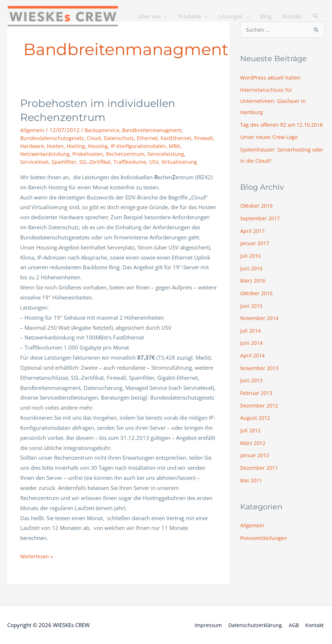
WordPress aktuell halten (271, 78)
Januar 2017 (255, 251)
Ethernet (148, 138)
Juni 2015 (252, 311)
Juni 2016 (252, 275)
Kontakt (292, 40)
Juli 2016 (251, 263)
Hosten (56, 146)
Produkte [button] (190, 40)
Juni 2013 (252, 384)
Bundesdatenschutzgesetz (52, 138)
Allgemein (32, 130)
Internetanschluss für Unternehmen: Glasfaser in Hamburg (273, 100)
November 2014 (261, 324)
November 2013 (261, 372)
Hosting (78, 146)
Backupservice (103, 130)
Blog (266, 40)
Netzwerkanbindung (45, 153)
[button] (316, 40)
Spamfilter (65, 161)
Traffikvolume (134, 161)
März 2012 (254, 445)
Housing (100, 146)
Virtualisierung (185, 161)
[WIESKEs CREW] (68, 17)
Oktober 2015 (258, 299)
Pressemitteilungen (264, 539)
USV (159, 161)
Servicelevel (35, 161)
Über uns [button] (149, 40)
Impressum (206, 624)
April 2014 (253, 360)
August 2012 (256, 421)
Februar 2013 (257, 396)
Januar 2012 (255, 457)
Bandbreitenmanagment (154, 130)
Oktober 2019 (258, 214)
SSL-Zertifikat (97, 161)
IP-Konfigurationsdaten (142, 146)
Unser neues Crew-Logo (270, 147)
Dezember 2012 (260, 409)
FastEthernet (177, 138)
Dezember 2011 (260, 469)
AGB (293, 624)
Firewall (205, 138)
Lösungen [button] (231, 40)
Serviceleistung (168, 153)
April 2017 (253, 239)
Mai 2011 (252, 482)
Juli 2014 (251, 336)
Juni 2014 (252, 348)
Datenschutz (120, 138)
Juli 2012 (251, 433)
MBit (179, 146)
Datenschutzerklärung (254, 624)
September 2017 (261, 226)
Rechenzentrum (127, 153)
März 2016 (254, 287)
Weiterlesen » (37, 555)
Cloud (94, 138)
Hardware (32, 146)
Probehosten (89, 153)
